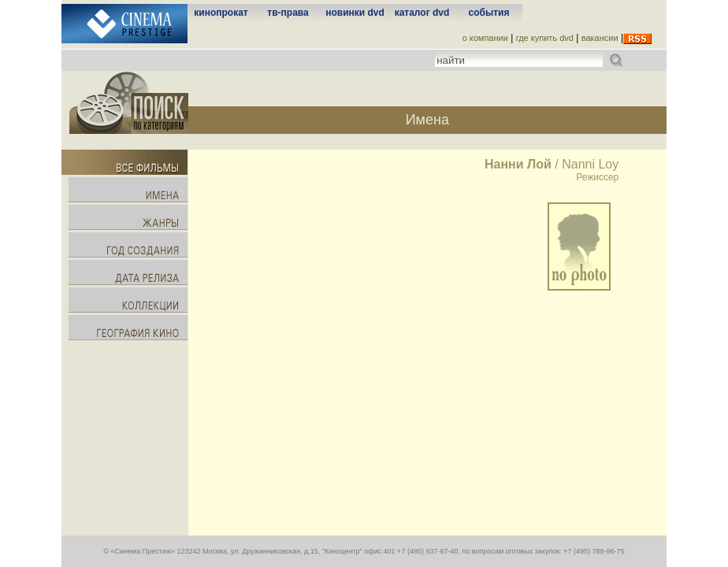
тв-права (288, 13)
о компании (485, 38)
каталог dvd (422, 13)
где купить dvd (545, 38)
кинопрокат (221, 13)
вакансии (600, 38)
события (489, 13)
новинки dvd (355, 13)
